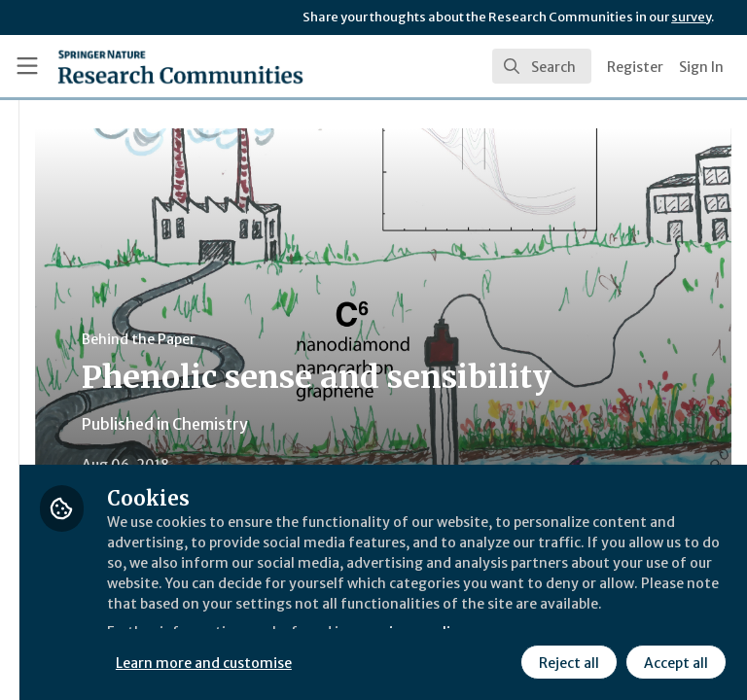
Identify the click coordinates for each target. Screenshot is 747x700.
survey (691, 17)
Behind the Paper (368, 339)
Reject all (394, 660)
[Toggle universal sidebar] (27, 66)
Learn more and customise (434, 617)
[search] (542, 66)
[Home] (180, 66)
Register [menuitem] (635, 67)
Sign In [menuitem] (701, 67)
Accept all (501, 660)
